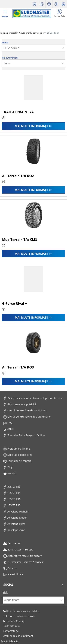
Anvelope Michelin (16, 512)
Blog (8, 467)
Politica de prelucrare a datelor (21, 611)
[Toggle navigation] (5, 14)
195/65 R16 (12, 499)
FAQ (8, 423)
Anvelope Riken (14, 524)
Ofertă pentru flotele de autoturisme (27, 417)
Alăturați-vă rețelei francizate (23, 556)
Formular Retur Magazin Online (24, 435)
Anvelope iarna (14, 530)
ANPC (9, 429)
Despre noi (12, 543)
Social (33, 585)
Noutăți (10, 473)
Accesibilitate (13, 574)
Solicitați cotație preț (18, 455)
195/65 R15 (12, 493)
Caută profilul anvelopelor (32, 33)
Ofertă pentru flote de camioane (24, 410)
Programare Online (17, 449)
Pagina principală (8, 33)
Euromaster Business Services (23, 562)
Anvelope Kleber (15, 518)
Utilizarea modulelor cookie (19, 616)
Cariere (10, 568)
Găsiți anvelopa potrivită (20, 404)
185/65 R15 (12, 505)
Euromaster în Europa (18, 550)
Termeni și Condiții (14, 621)
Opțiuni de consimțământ (18, 636)
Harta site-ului (11, 626)
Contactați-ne (11, 631)
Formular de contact (17, 461)
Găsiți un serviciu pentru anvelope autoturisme (33, 398)
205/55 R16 (12, 487)
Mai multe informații (32, 126)
